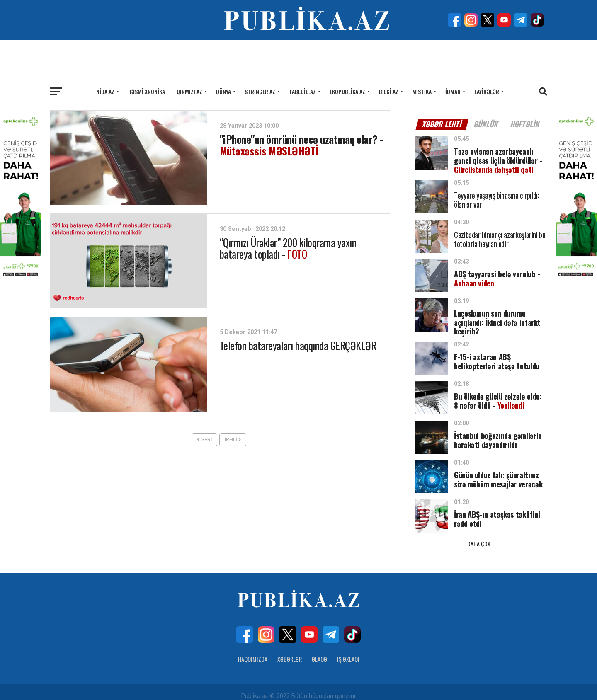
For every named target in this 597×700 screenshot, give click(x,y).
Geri (204, 440)
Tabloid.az (302, 91)
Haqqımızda (253, 650)
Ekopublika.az (347, 91)
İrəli (233, 440)
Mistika (422, 91)
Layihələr (487, 91)
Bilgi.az (389, 91)
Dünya (223, 91)
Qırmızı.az (189, 91)
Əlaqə (319, 650)
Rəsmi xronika (147, 91)
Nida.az (105, 91)
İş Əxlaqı (348, 650)
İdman (453, 91)
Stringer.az (260, 91)
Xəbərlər (290, 650)
